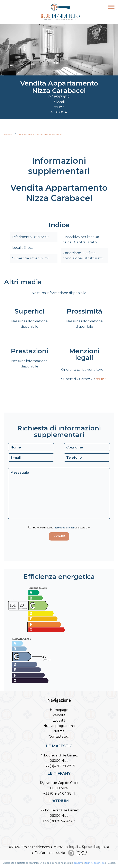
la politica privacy (64, 528)
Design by (77, 853)
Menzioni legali (66, 847)
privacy (78, 863)
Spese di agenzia (96, 847)
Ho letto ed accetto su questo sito (61, 528)
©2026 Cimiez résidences (29, 847)
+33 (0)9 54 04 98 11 (59, 793)
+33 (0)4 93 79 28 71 (59, 766)
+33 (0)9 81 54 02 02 (59, 821)
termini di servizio (95, 863)
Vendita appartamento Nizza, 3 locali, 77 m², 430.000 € (40, 134)
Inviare (59, 536)
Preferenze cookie (50, 853)
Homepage (8, 134)
